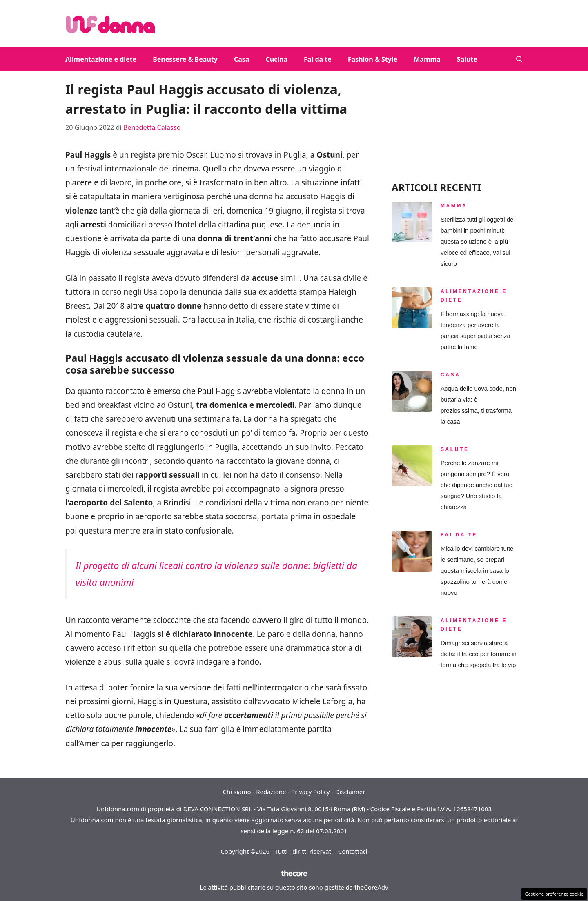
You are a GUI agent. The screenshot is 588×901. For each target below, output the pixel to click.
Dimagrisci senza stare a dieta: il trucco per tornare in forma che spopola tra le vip (479, 654)
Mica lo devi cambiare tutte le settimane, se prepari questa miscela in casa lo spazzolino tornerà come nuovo (477, 571)
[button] (519, 59)
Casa (242, 59)
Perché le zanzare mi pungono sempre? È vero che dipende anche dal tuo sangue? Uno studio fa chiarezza (477, 485)
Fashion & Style (373, 59)
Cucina (276, 59)
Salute (467, 59)
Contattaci (353, 851)
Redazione (271, 792)
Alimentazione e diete (101, 59)
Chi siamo (237, 792)
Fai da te (318, 59)
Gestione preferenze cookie (554, 894)
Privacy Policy (311, 792)
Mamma (427, 59)
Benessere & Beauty (185, 59)
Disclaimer (350, 792)
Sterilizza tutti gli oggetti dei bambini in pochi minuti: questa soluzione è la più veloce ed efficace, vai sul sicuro (478, 241)
